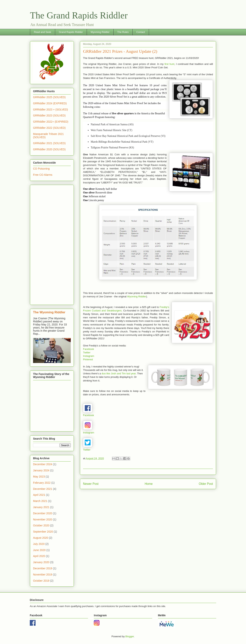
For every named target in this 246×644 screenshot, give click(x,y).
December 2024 (43, 464)
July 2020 (39, 544)
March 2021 (40, 501)
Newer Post (91, 484)
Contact (141, 32)
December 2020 (43, 513)
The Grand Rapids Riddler (79, 15)
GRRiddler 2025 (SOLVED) (49, 97)
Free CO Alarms (43, 175)
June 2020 (39, 550)
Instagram (89, 356)
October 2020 (41, 525)
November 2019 (43, 575)
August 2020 (41, 538)
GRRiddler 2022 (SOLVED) (49, 128)
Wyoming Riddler (100, 32)
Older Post (206, 484)
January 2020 (41, 562)
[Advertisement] (52, 244)
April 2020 (39, 556)
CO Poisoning (41, 169)
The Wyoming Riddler (49, 312)
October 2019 (41, 581)
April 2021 (39, 495)
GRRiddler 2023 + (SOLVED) (50, 110)
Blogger (130, 636)
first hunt (169, 64)
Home (149, 484)
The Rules (123, 32)
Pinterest (88, 359)
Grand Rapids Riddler (71, 32)
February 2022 (42, 483)
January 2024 (41, 470)
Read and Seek (43, 32)
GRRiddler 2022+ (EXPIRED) (51, 122)
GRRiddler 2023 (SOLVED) (49, 115)
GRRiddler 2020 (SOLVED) (49, 149)
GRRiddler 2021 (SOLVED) (49, 143)
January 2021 (41, 507)
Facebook (89, 349)
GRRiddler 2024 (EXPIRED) (50, 103)
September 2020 (43, 532)
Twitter (87, 353)
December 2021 (43, 489)
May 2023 (39, 477)
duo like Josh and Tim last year (119, 373)
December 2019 (43, 568)
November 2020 (43, 519)
